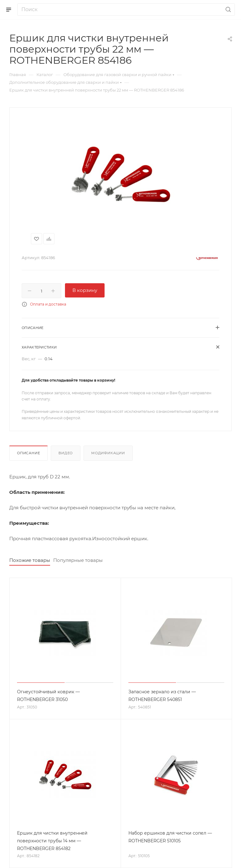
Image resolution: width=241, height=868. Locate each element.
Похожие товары (30, 560)
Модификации (108, 453)
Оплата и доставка (48, 304)
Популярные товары (78, 560)
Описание (28, 453)
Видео (66, 453)
